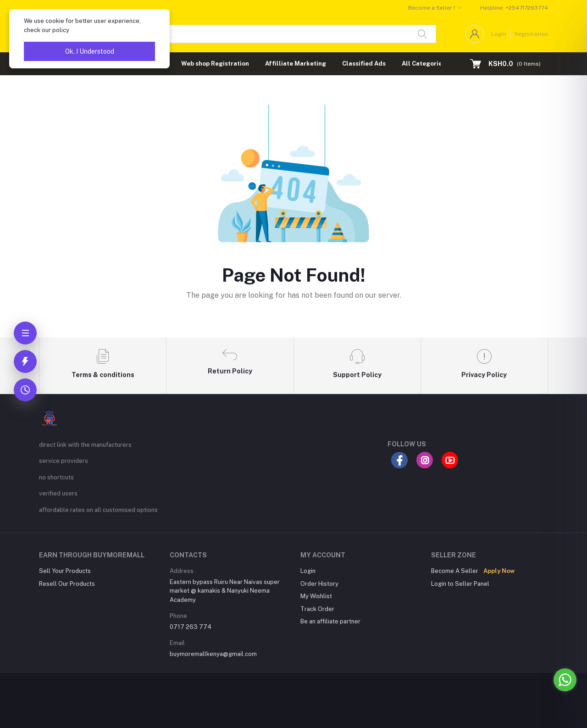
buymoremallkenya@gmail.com (213, 654)
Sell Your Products (65, 571)
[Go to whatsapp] (565, 680)
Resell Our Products (67, 584)
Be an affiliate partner (330, 621)
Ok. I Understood (90, 51)
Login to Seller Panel (460, 584)
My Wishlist (316, 596)
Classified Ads (364, 64)
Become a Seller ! (432, 8)
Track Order (317, 609)
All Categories (424, 64)
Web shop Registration (215, 64)
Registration (531, 34)
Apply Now (499, 571)
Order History (319, 584)
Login (499, 34)
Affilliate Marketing (296, 64)
